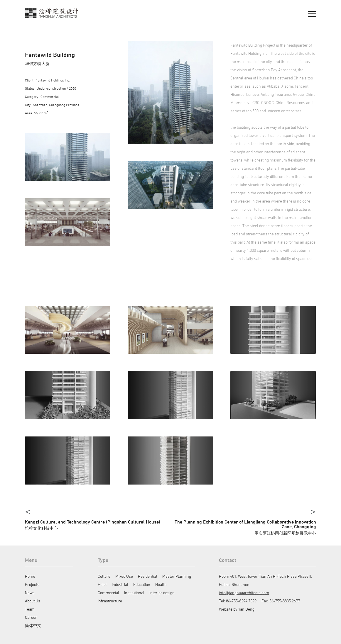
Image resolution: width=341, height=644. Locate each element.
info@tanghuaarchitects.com (244, 593)
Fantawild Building (50, 55)
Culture (104, 576)
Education (142, 584)
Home (30, 576)
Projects (32, 584)
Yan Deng (246, 609)
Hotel (102, 584)
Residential (148, 576)
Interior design (162, 593)
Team (30, 609)
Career (31, 617)
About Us (33, 601)
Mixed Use (124, 576)
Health (161, 584)
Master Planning (177, 576)
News (30, 593)
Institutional (134, 593)
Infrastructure (110, 601)
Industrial (120, 584)
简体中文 (33, 625)
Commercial (108, 593)
